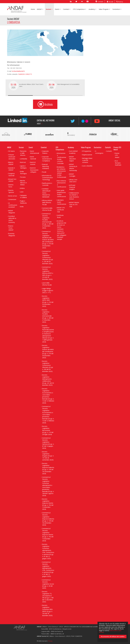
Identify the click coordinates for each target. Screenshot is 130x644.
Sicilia (22, 207)
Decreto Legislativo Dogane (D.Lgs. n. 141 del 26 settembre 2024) (48, 456)
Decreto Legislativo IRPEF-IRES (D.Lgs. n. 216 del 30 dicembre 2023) (48, 301)
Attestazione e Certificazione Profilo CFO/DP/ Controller (61, 158)
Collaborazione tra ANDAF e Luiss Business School (74, 196)
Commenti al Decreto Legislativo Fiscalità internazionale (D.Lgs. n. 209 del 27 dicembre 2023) (48, 221)
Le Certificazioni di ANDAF (13, 205)
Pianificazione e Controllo (47, 184)
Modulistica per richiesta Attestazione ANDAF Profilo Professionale (61, 172)
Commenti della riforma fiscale (47, 209)
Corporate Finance (45, 152)
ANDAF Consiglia (72, 175)
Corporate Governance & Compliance (47, 159)
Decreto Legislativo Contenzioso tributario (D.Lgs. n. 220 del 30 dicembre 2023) (48, 366)
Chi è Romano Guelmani (118, 163)
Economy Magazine (12, 235)
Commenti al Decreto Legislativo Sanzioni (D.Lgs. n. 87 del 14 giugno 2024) (48, 443)
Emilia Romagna (23, 172)
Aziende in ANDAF (11, 169)
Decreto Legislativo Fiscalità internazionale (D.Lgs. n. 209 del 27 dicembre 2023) (48, 316)
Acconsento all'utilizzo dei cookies (112, 637)
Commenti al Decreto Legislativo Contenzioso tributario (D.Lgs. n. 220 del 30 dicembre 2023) (48, 257)
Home (33, 9)
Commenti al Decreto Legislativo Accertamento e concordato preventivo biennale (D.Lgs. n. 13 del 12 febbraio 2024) (48, 415)
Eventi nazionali (33, 158)
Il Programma (87, 151)
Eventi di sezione (33, 163)
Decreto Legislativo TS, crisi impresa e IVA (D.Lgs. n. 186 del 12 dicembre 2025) (48, 597)
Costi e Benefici (87, 166)
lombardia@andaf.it (18, 71)
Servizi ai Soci (13, 196)
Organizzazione (87, 155)
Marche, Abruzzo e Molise (23, 183)
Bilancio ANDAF (11, 163)
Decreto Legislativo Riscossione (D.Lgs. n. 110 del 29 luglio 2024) (48, 430)
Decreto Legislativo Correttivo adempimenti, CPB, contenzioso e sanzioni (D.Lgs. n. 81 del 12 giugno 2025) (48, 551)
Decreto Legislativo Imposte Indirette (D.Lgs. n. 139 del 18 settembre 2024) (48, 468)
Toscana (23, 177)
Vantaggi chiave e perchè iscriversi (87, 160)
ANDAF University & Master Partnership (73, 167)
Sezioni (21, 147)
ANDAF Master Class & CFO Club (74, 205)
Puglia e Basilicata (23, 202)
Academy (71, 147)
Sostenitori (98, 147)
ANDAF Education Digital (72, 159)
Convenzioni (12, 199)
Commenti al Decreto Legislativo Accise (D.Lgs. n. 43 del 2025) (48, 584)
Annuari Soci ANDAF (12, 180)
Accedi (110, 2)
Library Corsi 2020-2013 (73, 181)
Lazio (22, 192)
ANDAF (39, 124)
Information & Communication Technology (47, 178)
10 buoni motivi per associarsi (12, 157)
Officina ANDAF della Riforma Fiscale (47, 202)
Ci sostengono (99, 152)
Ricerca (120, 2)
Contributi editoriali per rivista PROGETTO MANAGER (46, 193)
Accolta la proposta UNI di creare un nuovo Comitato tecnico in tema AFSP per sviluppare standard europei (61, 230)
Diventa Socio (11, 186)
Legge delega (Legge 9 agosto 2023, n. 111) (47, 290)
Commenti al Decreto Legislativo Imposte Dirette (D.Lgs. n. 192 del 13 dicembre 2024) (48, 535)
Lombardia (23, 159)
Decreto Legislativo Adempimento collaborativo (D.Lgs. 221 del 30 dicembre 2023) (48, 380)
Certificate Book (60, 216)
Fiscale (44, 172)
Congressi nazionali (11, 175)
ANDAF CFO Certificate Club (61, 210)
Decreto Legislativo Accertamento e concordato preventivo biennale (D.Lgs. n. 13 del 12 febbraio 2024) (48, 396)
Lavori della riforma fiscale (47, 284)
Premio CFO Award (117, 148)
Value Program (86, 147)
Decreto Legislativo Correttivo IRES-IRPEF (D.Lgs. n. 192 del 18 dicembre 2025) (47, 610)
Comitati (44, 147)
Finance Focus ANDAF (11, 228)
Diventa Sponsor (11, 191)
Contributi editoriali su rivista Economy (12, 219)
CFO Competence (60, 148)
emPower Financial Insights (72, 187)
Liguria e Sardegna (23, 167)
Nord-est (23, 162)
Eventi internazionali (34, 152)
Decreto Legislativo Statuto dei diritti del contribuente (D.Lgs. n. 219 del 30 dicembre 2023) (48, 351)
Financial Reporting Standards (45, 166)
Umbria (22, 188)
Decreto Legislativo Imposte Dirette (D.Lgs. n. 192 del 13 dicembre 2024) (48, 504)
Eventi (31, 147)
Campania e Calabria (23, 196)
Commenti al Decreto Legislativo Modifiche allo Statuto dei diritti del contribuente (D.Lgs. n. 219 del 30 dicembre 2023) (48, 240)
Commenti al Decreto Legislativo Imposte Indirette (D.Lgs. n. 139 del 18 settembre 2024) (48, 519)
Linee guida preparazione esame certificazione (61, 193)
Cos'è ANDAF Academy (73, 152)
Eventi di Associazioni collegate (34, 170)
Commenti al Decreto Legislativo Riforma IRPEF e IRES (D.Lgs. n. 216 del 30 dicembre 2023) (47, 273)
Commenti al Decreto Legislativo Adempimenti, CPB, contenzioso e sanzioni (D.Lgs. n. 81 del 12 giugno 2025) (48, 569)
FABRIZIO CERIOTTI (25, 74)
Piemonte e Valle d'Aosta (23, 153)
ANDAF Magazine (12, 212)
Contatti (99, 1)
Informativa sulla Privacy (110, 631)
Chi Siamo (11, 151)
